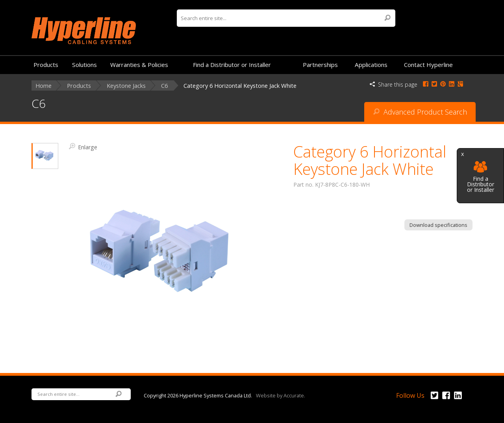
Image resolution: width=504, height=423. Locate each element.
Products (46, 65)
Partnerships (320, 65)
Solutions (84, 65)
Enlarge (83, 147)
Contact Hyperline (428, 65)
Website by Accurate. (281, 395)
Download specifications (438, 225)
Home (44, 86)
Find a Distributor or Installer (481, 177)
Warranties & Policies (139, 65)
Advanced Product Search (420, 112)
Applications (371, 65)
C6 (164, 86)
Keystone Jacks (126, 86)
